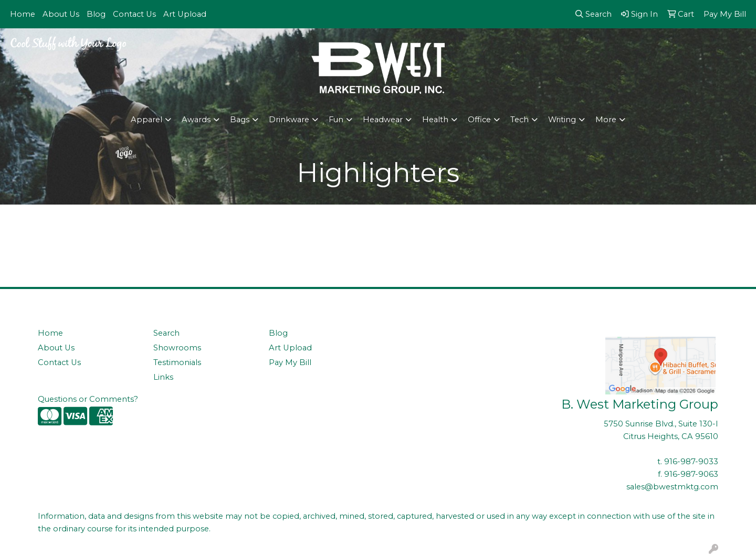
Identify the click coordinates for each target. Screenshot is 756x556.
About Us (61, 14)
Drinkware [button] (289, 120)
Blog (96, 14)
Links (163, 377)
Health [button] (435, 120)
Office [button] (479, 120)
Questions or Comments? (88, 399)
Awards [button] (196, 120)
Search (166, 333)
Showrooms (177, 348)
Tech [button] (519, 120)
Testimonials (177, 362)
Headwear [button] (383, 120)
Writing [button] (562, 120)
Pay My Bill (290, 362)
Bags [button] (240, 120)
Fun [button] (336, 120)
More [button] (606, 120)
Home (23, 14)
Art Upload (185, 14)
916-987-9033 (691, 462)
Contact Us (134, 14)
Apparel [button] (146, 120)
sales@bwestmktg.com (672, 487)
